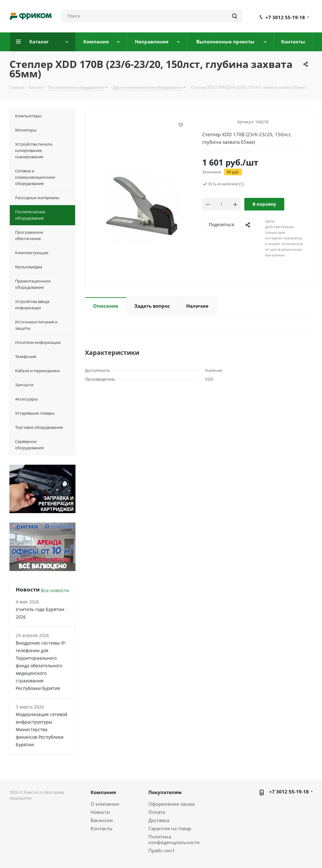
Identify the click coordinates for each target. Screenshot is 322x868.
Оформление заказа (172, 804)
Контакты (102, 828)
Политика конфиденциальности (174, 839)
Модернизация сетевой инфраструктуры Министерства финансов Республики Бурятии (42, 729)
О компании (105, 804)
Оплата (157, 812)
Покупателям (165, 792)
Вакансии (102, 820)
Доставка (159, 820)
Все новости (55, 590)
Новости (100, 812)
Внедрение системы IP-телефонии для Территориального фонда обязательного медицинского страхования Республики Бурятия (41, 666)
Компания (103, 792)
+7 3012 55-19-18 (285, 17)
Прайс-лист (161, 850)
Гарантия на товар (170, 828)
